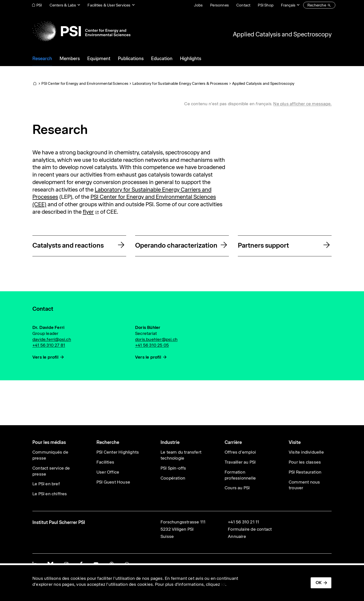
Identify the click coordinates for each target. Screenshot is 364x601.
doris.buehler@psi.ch (156, 339)
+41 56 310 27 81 (49, 345)
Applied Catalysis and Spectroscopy (282, 34)
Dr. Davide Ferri (48, 327)
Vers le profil (45, 357)
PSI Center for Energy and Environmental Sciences (85, 83)
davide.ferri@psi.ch (52, 339)
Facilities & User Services (109, 5)
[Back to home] (81, 31)
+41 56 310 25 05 (152, 345)
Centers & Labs (63, 5)
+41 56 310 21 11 (243, 522)
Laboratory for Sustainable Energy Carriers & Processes (180, 83)
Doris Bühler (148, 327)
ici (223, 584)
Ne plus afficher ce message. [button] (302, 104)
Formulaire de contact (250, 529)
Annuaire (237, 536)
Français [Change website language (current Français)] (288, 5)
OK (319, 583)
